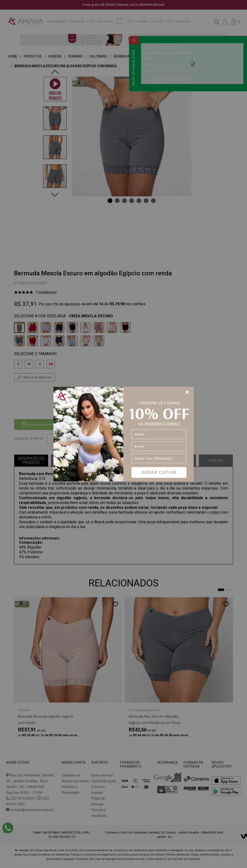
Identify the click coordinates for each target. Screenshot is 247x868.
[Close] (188, 392)
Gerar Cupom (159, 472)
